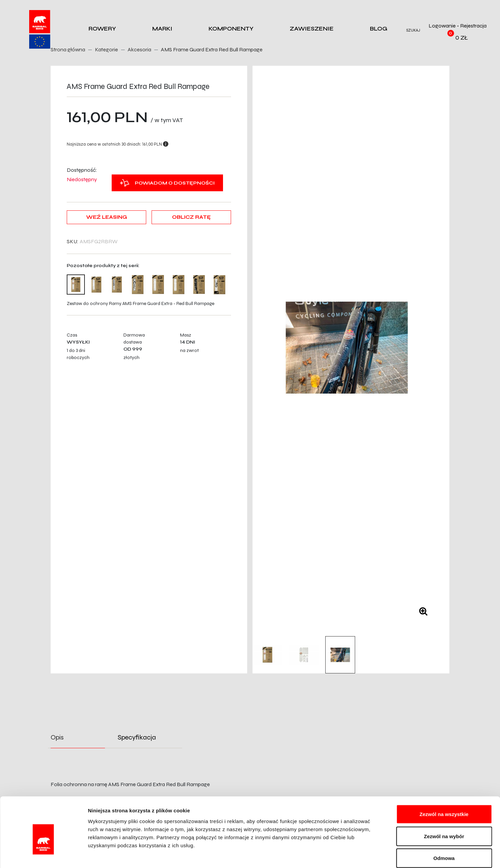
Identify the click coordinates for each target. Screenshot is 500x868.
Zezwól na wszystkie (444, 780)
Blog (379, 29)
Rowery (102, 29)
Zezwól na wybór (444, 802)
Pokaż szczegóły (358, 855)
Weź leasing (107, 217)
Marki (162, 29)
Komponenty (231, 29)
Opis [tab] (57, 737)
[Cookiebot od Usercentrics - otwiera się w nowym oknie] (43, 855)
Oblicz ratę (191, 217)
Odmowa (444, 824)
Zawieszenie (312, 29)
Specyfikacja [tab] (137, 737)
